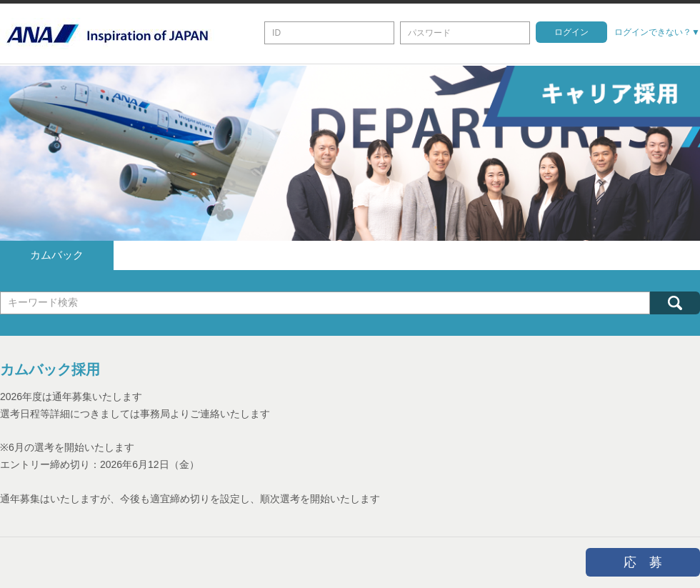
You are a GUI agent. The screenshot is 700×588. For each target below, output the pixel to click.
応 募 (643, 561)
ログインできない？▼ (657, 32)
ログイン (571, 32)
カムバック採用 (50, 369)
